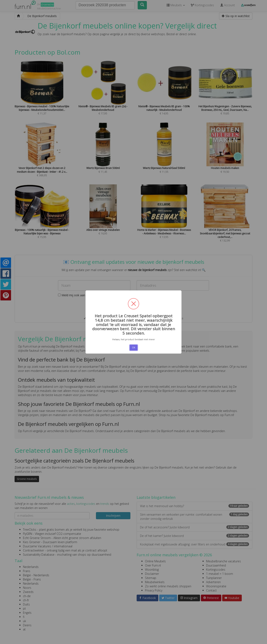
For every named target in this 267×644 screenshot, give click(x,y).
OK (134, 348)
